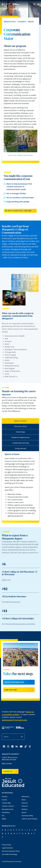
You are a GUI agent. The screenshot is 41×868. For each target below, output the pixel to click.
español (5, 797)
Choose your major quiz (14, 682)
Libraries (25, 803)
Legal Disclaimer (7, 848)
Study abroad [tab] (20, 448)
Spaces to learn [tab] (20, 421)
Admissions (26, 797)
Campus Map (6, 803)
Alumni (24, 812)
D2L (3, 816)
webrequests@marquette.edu (14, 720)
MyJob (4, 819)
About (24, 800)
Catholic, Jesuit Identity (29, 819)
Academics (22, 22)
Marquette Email (8, 809)
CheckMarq (6, 812)
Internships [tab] (20, 432)
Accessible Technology (9, 854)
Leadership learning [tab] (21, 443)
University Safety (27, 816)
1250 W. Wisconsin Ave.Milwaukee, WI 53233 (10, 759)
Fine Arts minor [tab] (21, 426)
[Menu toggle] (38, 5)
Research (25, 806)
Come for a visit (11, 690)
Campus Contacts (8, 806)
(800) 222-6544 (7, 764)
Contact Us (8, 771)
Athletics (25, 809)
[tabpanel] (20, 485)
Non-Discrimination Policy (11, 851)
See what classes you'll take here (18, 211)
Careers (5, 800)
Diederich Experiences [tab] (20, 437)
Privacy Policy (6, 845)
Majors (31, 22)
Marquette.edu (10, 22)
